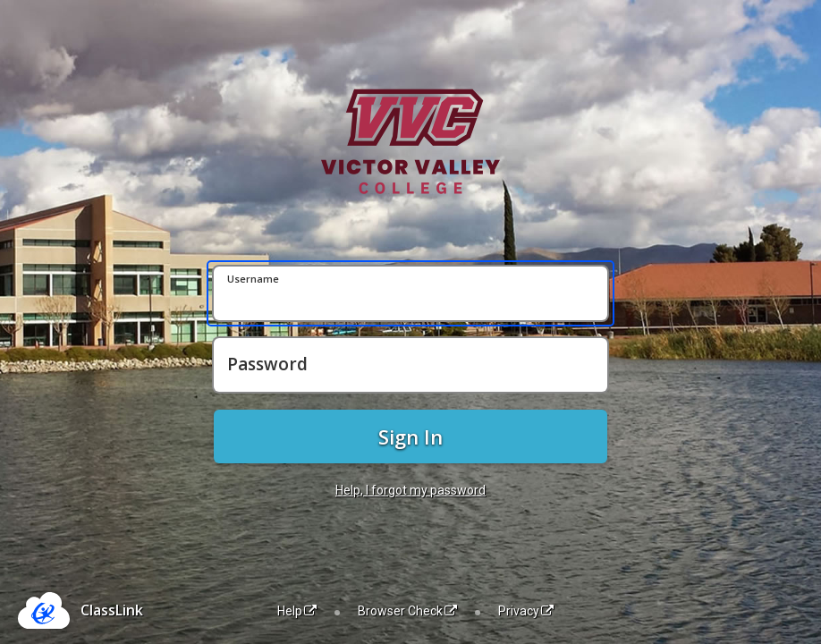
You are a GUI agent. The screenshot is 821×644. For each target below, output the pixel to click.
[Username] (410, 293)
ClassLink (112, 610)
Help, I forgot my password (410, 490)
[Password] (410, 365)
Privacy (526, 611)
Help (297, 611)
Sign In (410, 436)
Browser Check (407, 611)
